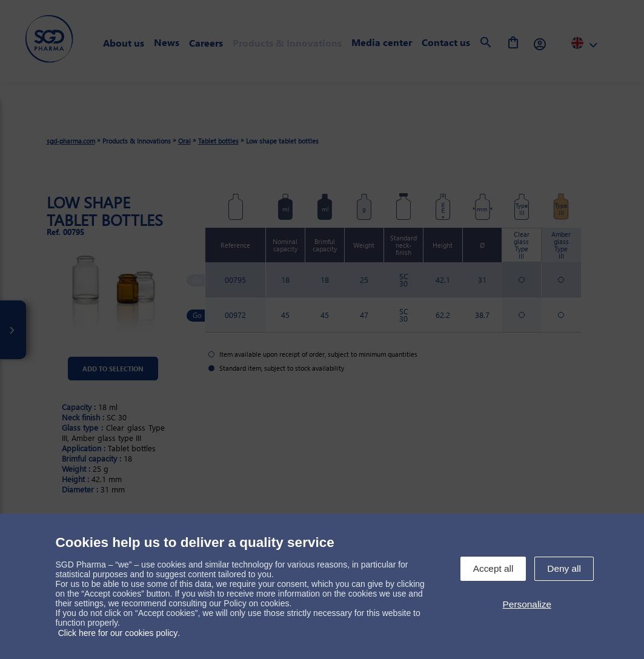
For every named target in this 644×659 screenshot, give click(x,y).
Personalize (527, 604)
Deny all (564, 568)
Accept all (493, 568)
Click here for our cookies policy (118, 633)
